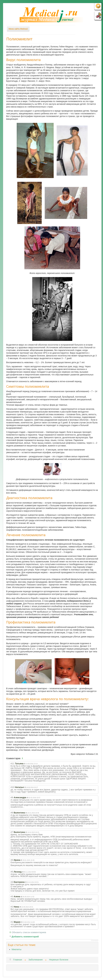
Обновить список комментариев (29, 932)
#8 (12, 813)
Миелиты (16, 949)
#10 (12, 787)
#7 (12, 832)
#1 (12, 922)
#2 (12, 907)
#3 (12, 896)
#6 (12, 860)
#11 (12, 763)
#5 (12, 872)
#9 (12, 797)
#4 (12, 882)
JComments (95, 940)
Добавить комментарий (25, 937)
